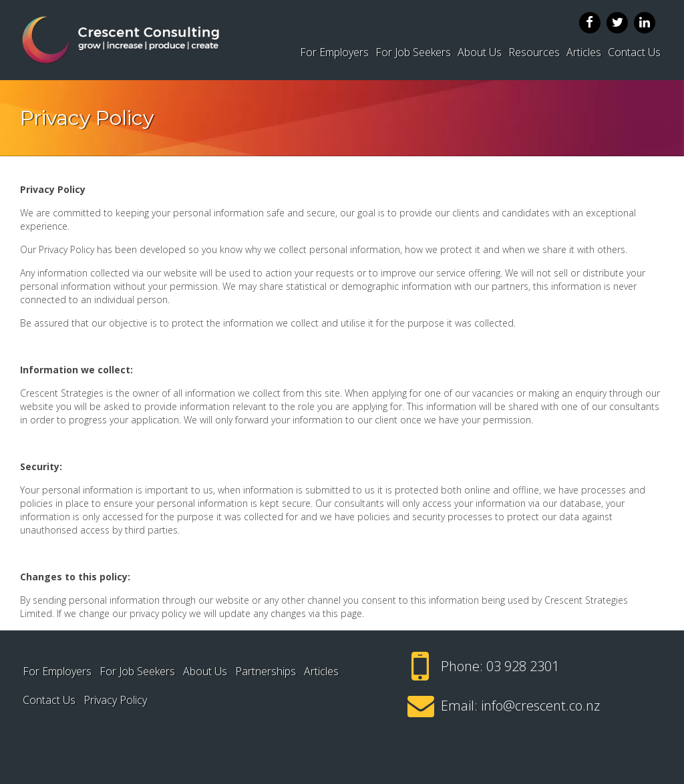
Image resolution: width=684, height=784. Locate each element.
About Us (480, 52)
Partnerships (266, 671)
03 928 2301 (523, 666)
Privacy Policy (115, 700)
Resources (534, 52)
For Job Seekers (413, 52)
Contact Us (634, 52)
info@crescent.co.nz (540, 706)
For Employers (334, 52)
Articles (584, 52)
